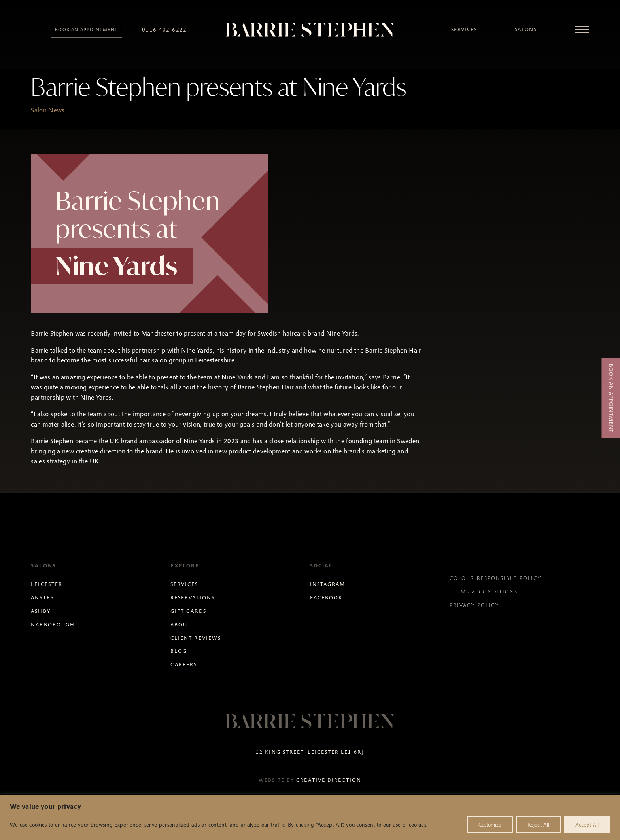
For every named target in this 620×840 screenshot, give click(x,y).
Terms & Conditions (484, 592)
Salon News (48, 110)
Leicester (46, 584)
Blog (179, 651)
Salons (526, 29)
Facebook (326, 598)
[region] (310, 817)
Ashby (41, 611)
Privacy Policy (474, 605)
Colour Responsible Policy (495, 578)
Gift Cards (188, 611)
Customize (490, 825)
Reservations (192, 598)
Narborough (53, 625)
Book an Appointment (611, 398)
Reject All (538, 825)
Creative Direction (329, 780)
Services (464, 29)
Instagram (328, 584)
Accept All (587, 825)
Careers (184, 665)
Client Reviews (196, 638)
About (181, 625)
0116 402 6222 (164, 29)
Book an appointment (86, 29)
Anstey (42, 598)
